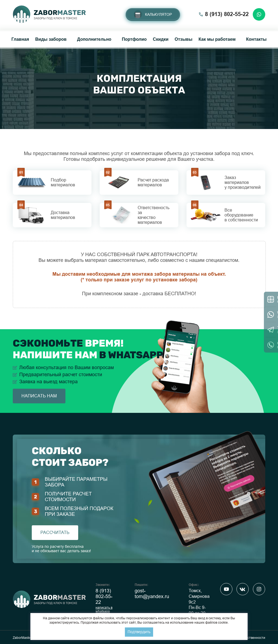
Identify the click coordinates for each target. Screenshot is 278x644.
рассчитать (55, 533)
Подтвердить (139, 632)
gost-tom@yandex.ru (152, 594)
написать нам (39, 396)
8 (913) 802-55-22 (104, 596)
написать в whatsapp (104, 610)
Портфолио (134, 39)
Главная (20, 39)
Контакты (256, 39)
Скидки (161, 39)
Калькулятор (158, 14)
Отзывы (183, 39)
